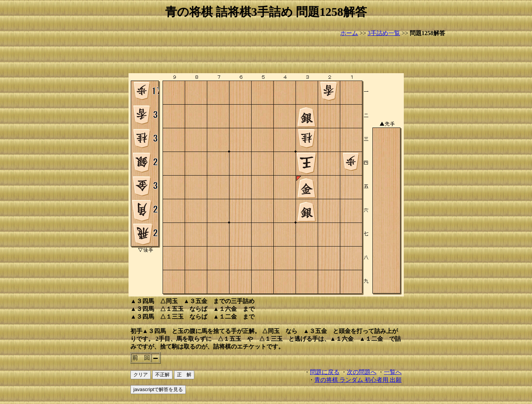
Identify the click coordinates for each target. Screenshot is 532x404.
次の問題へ (362, 372)
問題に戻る (325, 372)
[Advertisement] (266, 55)
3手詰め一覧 (384, 33)
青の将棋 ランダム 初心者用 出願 (358, 380)
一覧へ (393, 372)
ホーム (349, 33)
